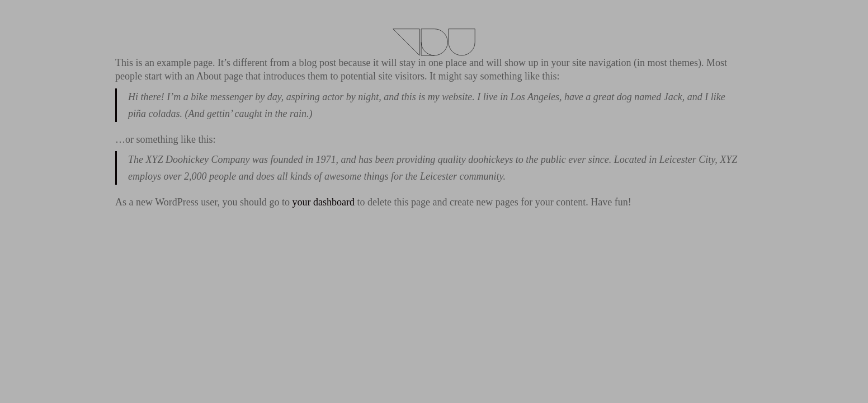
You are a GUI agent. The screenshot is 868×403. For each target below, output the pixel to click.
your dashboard (323, 202)
